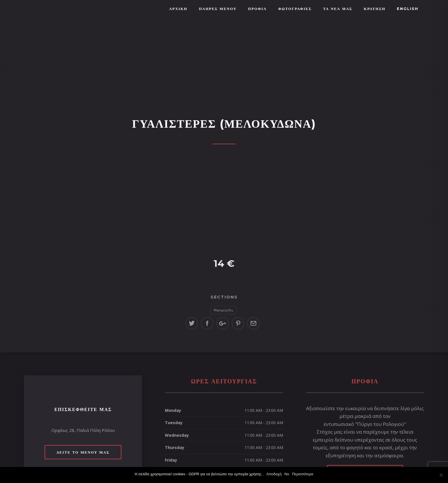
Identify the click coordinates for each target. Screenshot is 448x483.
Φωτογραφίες (295, 9)
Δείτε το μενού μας (83, 452)
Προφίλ (257, 9)
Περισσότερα (303, 474)
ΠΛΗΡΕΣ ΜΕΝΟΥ (218, 9)
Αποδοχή (274, 474)
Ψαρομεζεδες (223, 310)
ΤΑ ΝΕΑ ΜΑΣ (338, 9)
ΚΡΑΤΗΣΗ (375, 9)
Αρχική (178, 9)
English (408, 9)
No (287, 474)
